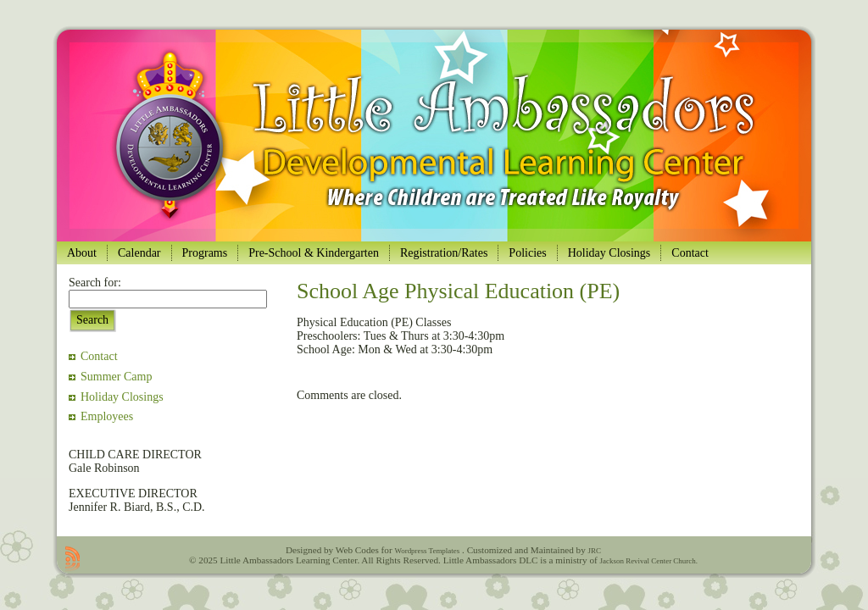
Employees (107, 416)
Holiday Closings (122, 397)
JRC (595, 551)
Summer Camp (116, 377)
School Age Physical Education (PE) (458, 291)
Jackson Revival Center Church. (649, 561)
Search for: (95, 283)
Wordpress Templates (427, 551)
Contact (99, 356)
